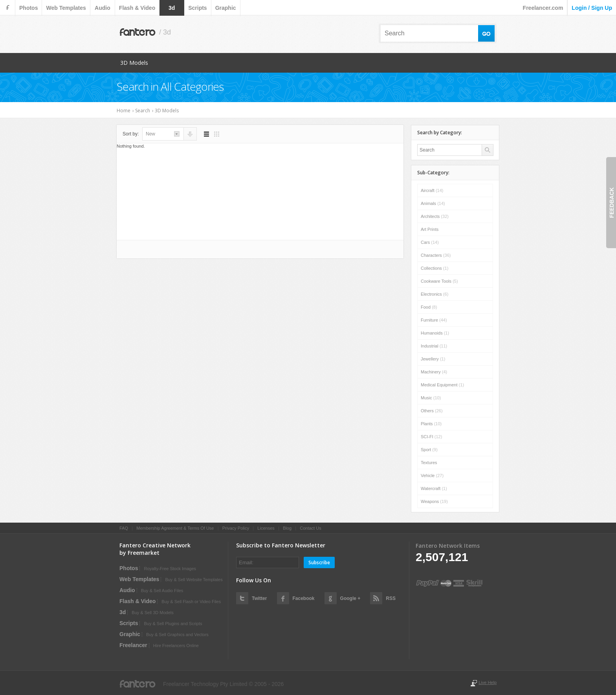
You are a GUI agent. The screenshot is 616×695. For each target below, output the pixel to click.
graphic (226, 8)
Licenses (266, 528)
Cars (430, 242)
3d (172, 8)
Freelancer (133, 645)
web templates (66, 8)
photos (28, 8)
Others (432, 411)
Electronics (434, 294)
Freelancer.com (543, 8)
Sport (429, 450)
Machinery (434, 372)
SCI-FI (431, 437)
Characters (436, 255)
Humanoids (435, 333)
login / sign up (592, 8)
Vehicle (432, 476)
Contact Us (310, 528)
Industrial (434, 346)
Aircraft (432, 190)
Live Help (488, 682)
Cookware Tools (439, 281)
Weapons (434, 501)
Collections (434, 268)
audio (103, 8)
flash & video (137, 8)
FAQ (124, 528)
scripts (197, 8)
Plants (431, 424)
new (150, 134)
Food (429, 307)
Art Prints (430, 229)
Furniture (434, 320)
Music (431, 398)
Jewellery (433, 359)
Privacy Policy (236, 528)
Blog (287, 528)
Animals (433, 203)
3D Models (134, 63)
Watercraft (434, 488)
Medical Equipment (442, 385)
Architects (435, 216)
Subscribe (319, 562)
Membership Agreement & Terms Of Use (175, 528)
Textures (429, 463)
